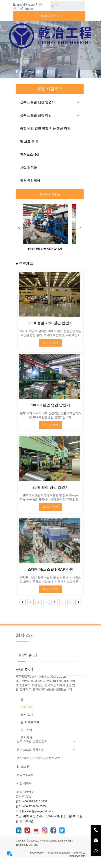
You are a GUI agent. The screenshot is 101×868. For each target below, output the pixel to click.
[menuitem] (50, 60)
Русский (31, 5)
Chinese (27, 9)
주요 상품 (34, 72)
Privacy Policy (36, 853)
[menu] (50, 60)
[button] (50, 60)
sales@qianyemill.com (39, 811)
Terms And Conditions (58, 853)
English (18, 5)
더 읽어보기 (50, 343)
